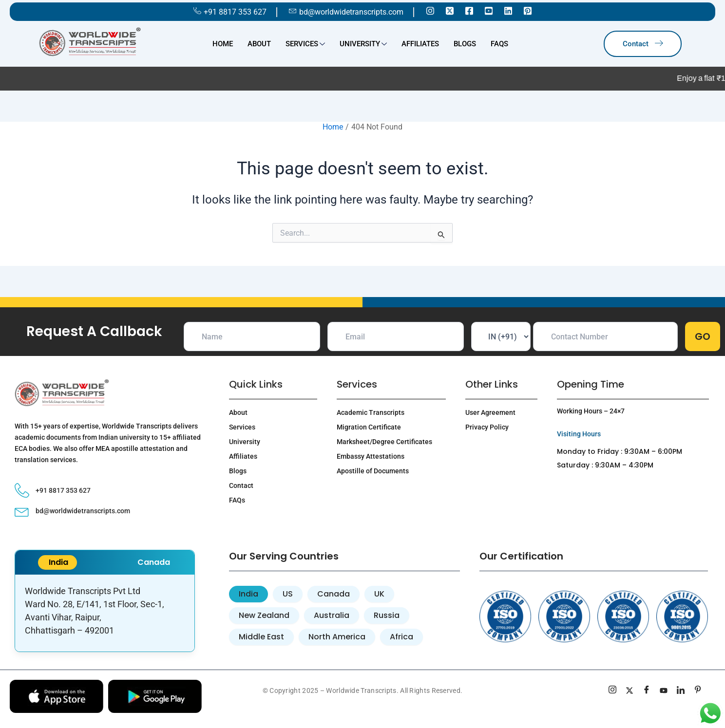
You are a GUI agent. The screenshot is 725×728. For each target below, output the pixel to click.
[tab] (248, 594)
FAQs (499, 44)
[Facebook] (469, 10)
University (363, 45)
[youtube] (664, 691)
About (259, 44)
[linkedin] (681, 691)
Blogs (465, 44)
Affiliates (420, 44)
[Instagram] (430, 10)
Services (305, 45)
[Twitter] (450, 10)
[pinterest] (698, 691)
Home (223, 44)
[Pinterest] (528, 10)
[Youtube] (489, 10)
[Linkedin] (508, 10)
